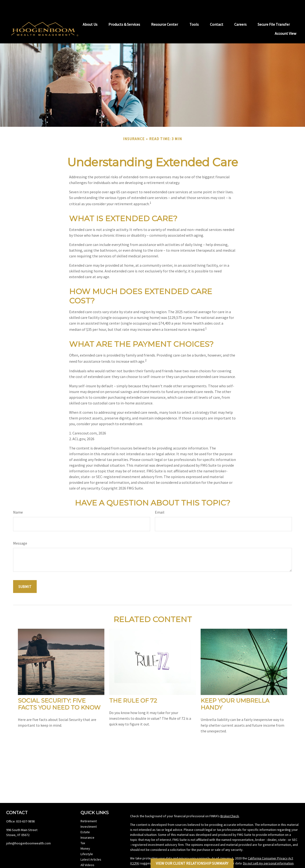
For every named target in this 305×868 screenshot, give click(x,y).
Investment (89, 812)
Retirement (89, 807)
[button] (90, 10)
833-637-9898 (25, 807)
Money (85, 834)
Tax (83, 829)
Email (160, 498)
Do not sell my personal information (268, 849)
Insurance (87, 823)
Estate (85, 818)
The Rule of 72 (133, 687)
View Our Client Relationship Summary (192, 863)
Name (18, 498)
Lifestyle (87, 840)
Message (20, 529)
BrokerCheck (230, 802)
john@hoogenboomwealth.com (28, 829)
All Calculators (91, 856)
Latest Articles (91, 845)
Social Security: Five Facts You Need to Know (59, 690)
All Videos (87, 851)
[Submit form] (25, 572)
